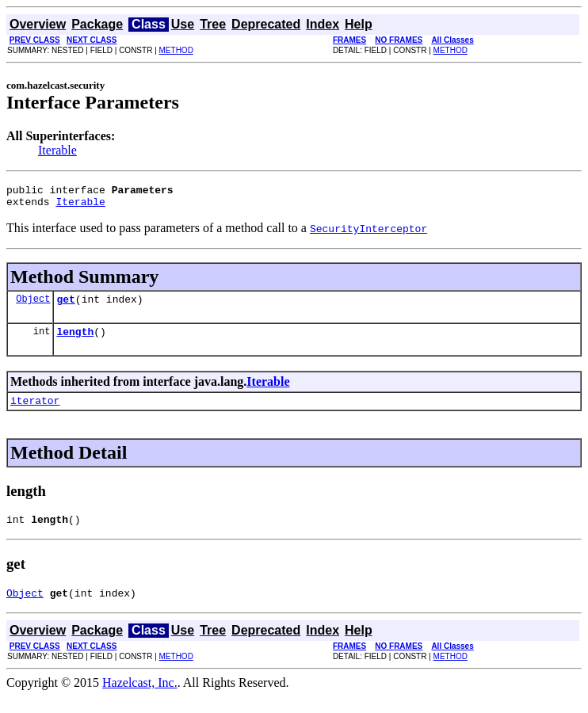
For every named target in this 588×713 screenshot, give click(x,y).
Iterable (57, 150)
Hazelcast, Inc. (140, 699)
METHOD (176, 50)
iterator (35, 412)
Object (33, 305)
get (65, 306)
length (75, 341)
